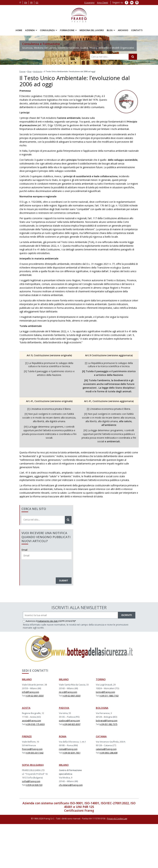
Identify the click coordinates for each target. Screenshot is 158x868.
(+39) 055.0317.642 (35, 753)
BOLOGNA (102, 708)
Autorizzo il (30, 621)
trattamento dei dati (48, 621)
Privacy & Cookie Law (117, 819)
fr (31, 3)
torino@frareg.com (105, 692)
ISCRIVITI (127, 615)
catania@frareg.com (106, 749)
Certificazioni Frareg (79, 810)
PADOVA (64, 708)
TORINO (101, 679)
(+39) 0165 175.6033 (35, 724)
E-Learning (89, 3)
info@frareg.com (31, 692)
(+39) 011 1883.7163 (109, 696)
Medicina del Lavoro (92, 30)
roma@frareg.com (68, 749)
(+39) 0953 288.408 (108, 753)
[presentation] (47, 567)
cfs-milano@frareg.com (71, 785)
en (26, 3)
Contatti (137, 30)
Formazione (67, 30)
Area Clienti (103, 3)
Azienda (30, 30)
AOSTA (26, 708)
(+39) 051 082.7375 (108, 724)
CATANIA (101, 736)
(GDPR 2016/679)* (67, 621)
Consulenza (47, 30)
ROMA (63, 736)
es (37, 3)
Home (19, 30)
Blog (110, 30)
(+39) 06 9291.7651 (71, 753)
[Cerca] (133, 57)
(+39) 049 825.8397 (71, 724)
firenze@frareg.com (32, 749)
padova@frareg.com (69, 721)
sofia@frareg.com (31, 781)
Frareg (22, 71)
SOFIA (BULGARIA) (33, 765)
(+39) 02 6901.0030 (35, 696)
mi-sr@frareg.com (68, 692)
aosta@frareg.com (31, 721)
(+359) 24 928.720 (34, 785)
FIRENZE (27, 736)
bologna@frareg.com (107, 721)
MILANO (27, 679)
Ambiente (38, 71)
